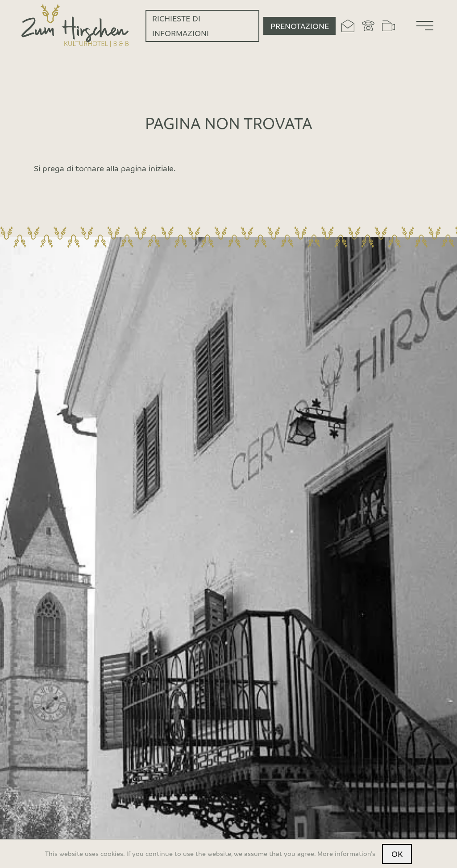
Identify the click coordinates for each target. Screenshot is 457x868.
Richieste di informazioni (181, 25)
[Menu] (425, 26)
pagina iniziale (147, 168)
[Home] (75, 26)
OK (397, 854)
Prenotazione (300, 26)
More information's (346, 853)
